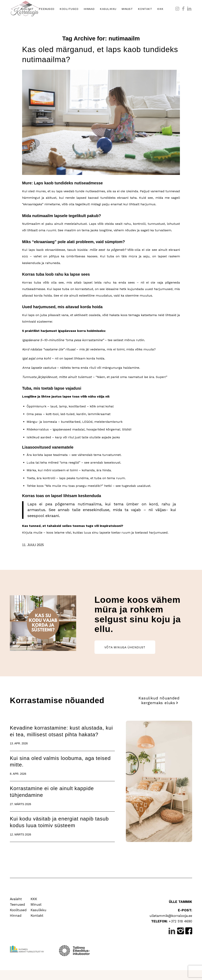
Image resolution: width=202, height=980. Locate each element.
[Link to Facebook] (183, 9)
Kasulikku (38, 910)
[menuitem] (27, 9)
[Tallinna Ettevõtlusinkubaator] (75, 951)
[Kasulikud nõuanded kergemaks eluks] (159, 700)
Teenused (17, 904)
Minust (36, 904)
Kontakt (37, 916)
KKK (34, 899)
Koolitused (18, 910)
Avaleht (16, 899)
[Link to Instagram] (177, 9)
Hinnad (16, 916)
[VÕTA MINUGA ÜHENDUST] (125, 647)
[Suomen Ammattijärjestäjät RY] (27, 949)
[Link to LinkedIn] (189, 9)
